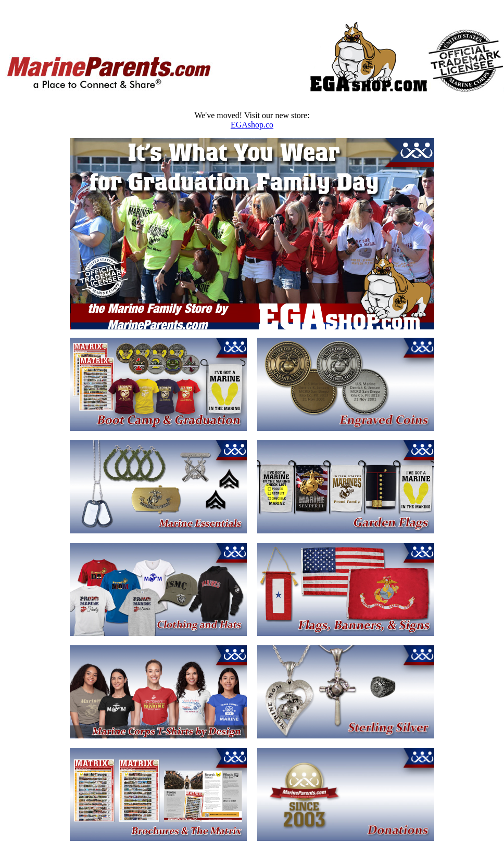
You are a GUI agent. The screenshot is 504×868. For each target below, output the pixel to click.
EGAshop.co (252, 125)
